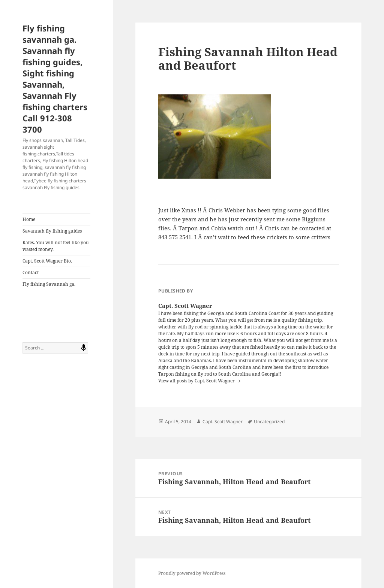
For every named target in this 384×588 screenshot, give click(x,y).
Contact (31, 272)
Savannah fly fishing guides (52, 231)
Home (29, 219)
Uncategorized (269, 422)
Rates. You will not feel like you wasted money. (56, 246)
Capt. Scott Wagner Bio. (47, 261)
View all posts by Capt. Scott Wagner (197, 381)
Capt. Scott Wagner (223, 422)
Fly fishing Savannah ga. (49, 284)
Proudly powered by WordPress (192, 573)
